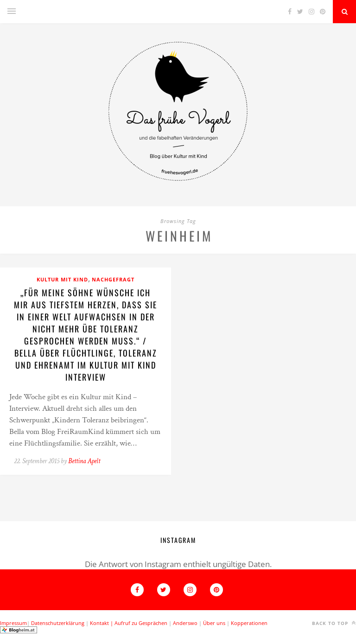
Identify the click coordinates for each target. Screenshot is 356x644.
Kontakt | (102, 623)
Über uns (214, 623)
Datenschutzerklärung (58, 623)
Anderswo (185, 623)
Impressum (13, 623)
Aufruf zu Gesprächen (141, 623)
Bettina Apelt (84, 461)
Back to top (334, 623)
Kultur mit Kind (62, 279)
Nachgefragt (113, 279)
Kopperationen (249, 623)
